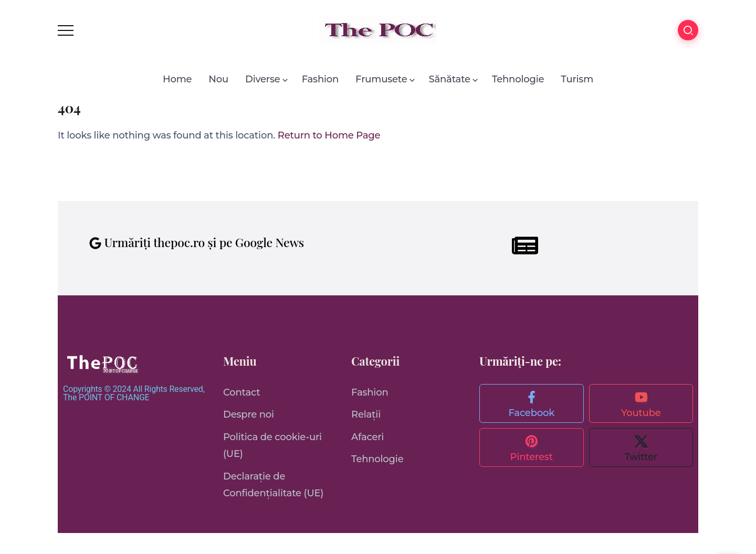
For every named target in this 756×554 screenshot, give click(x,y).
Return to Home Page (329, 135)
